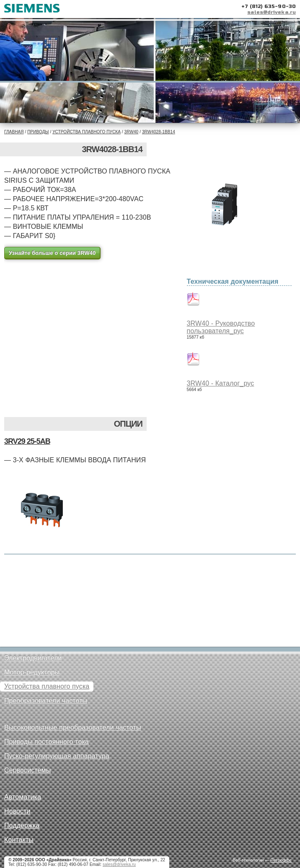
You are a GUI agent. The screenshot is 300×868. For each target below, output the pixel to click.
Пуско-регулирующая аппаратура (57, 756)
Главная (14, 132)
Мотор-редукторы (32, 672)
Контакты (19, 840)
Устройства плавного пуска (87, 132)
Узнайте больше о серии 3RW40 (52, 253)
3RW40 (132, 132)
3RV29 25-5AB (27, 441)
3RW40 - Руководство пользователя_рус (221, 327)
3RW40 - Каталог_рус (221, 383)
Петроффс (281, 860)
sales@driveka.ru (272, 12)
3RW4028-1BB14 (159, 132)
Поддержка (22, 825)
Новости (17, 811)
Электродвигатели (33, 658)
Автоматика (23, 797)
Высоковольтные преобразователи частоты (72, 727)
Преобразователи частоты (46, 701)
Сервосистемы (27, 770)
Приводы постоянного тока (47, 742)
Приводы (38, 132)
